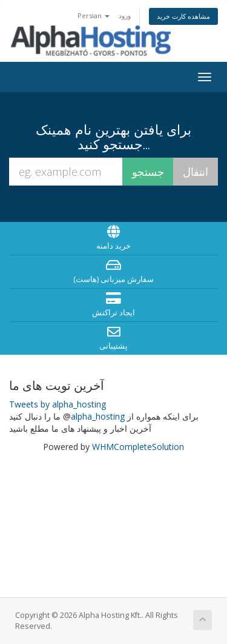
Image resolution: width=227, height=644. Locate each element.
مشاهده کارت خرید (183, 16)
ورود (125, 15)
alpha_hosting (98, 416)
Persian (94, 15)
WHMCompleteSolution (138, 447)
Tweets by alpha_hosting (58, 404)
